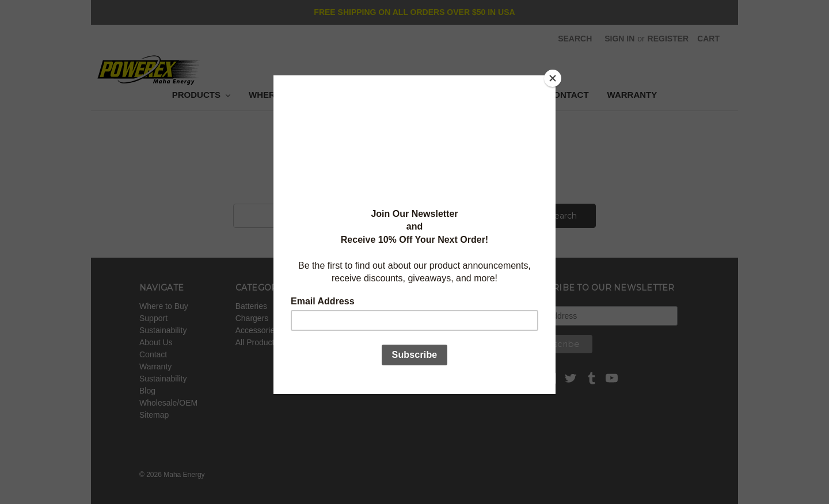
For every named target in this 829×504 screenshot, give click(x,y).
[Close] (553, 78)
